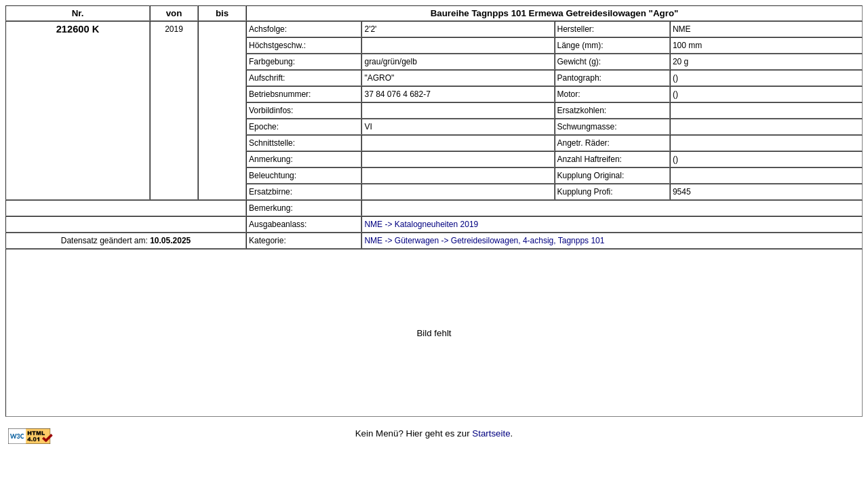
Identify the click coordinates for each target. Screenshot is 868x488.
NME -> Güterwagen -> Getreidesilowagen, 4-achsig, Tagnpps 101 (484, 241)
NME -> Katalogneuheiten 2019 (421, 224)
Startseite (491, 433)
